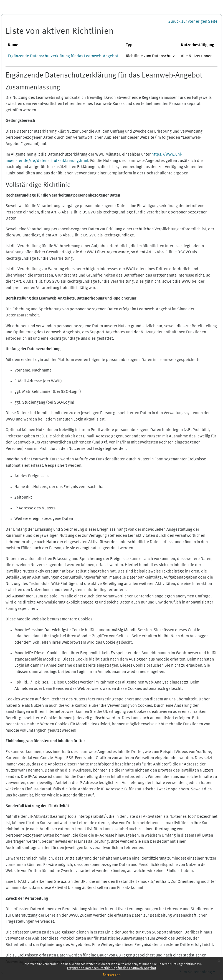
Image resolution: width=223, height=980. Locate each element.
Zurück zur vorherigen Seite (193, 22)
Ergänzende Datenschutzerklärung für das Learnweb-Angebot (112, 968)
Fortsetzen (112, 975)
